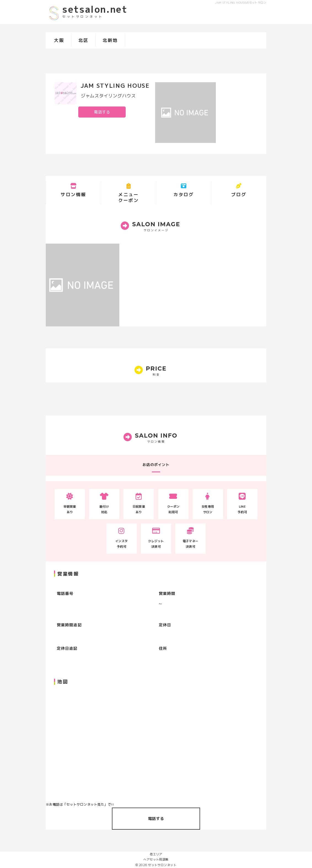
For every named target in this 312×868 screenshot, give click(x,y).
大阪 (59, 40)
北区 (83, 40)
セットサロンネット (162, 865)
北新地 (110, 40)
